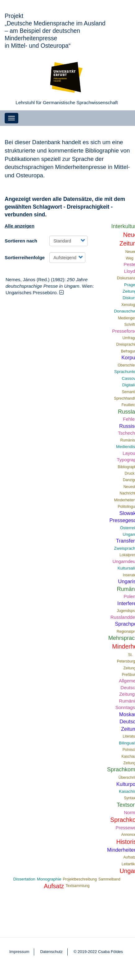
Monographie (49, 879)
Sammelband (109, 879)
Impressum (19, 952)
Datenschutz (51, 952)
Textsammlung (77, 886)
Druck (130, 473)
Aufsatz (54, 886)
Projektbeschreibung (80, 879)
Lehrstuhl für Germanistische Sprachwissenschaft (67, 102)
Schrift (130, 325)
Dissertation (24, 879)
